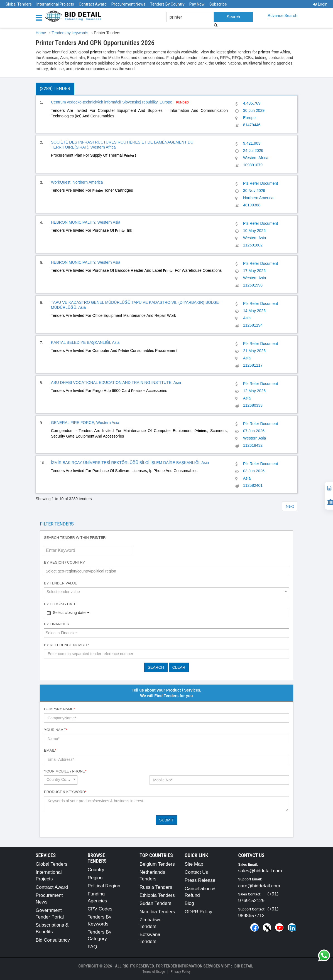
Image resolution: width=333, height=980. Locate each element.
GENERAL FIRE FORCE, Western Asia (85, 423)
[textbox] (168, 571)
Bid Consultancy (53, 940)
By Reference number (66, 645)
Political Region (104, 886)
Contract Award (93, 4)
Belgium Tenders (157, 864)
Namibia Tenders (157, 912)
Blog (189, 903)
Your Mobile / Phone (65, 771)
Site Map (194, 864)
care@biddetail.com (259, 886)
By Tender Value (61, 583)
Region (95, 878)
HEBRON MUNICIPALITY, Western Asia (86, 222)
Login (320, 4)
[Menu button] (40, 17)
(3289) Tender (55, 89)
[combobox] (166, 571)
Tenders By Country (167, 4)
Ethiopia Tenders (157, 895)
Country (96, 870)
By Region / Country (64, 562)
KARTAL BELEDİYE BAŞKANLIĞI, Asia (85, 342)
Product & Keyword (65, 792)
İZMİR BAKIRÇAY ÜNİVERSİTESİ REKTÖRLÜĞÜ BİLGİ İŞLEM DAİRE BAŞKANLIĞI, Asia (130, 463)
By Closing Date (60, 604)
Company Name (59, 709)
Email (50, 750)
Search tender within (75, 538)
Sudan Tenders (155, 903)
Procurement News (128, 4)
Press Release (200, 880)
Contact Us (196, 872)
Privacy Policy (181, 972)
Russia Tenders (156, 887)
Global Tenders (19, 4)
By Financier (57, 624)
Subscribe (218, 4)
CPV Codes (100, 909)
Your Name (56, 730)
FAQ (92, 947)
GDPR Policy (198, 912)
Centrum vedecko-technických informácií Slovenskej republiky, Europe (112, 102)
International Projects (55, 4)
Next (290, 506)
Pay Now (197, 4)
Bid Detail (244, 966)
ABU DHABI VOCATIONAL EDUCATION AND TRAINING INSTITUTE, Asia (116, 382)
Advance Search (282, 16)
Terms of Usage (154, 972)
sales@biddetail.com (260, 871)
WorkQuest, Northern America (77, 182)
